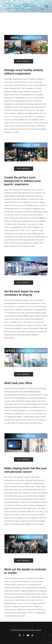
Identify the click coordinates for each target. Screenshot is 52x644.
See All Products (24, 61)
